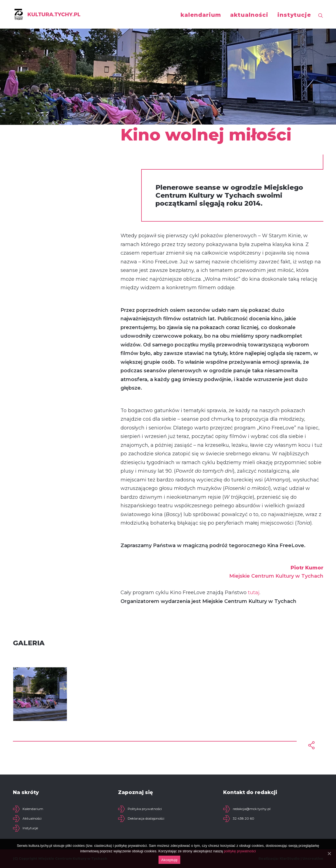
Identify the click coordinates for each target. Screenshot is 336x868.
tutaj (254, 593)
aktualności (249, 15)
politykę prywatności (240, 851)
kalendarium (201, 15)
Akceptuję (169, 860)
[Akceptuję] (329, 853)
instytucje (294, 15)
